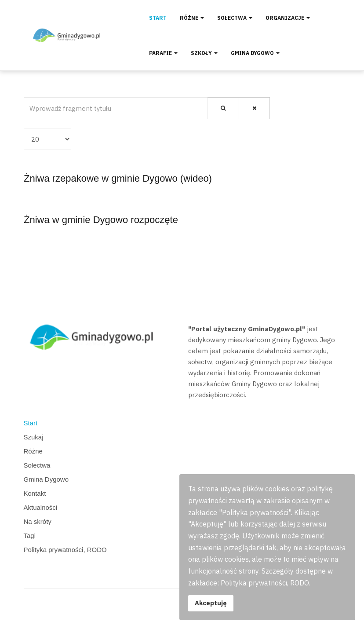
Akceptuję (211, 603)
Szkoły (204, 53)
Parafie (163, 53)
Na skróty (38, 521)
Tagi (30, 536)
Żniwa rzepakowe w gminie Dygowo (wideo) (118, 178)
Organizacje (288, 18)
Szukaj (34, 437)
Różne (192, 18)
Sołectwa (235, 18)
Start (158, 18)
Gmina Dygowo (255, 53)
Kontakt (35, 493)
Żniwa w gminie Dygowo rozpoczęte (101, 220)
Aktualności (41, 507)
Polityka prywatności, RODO (65, 550)
